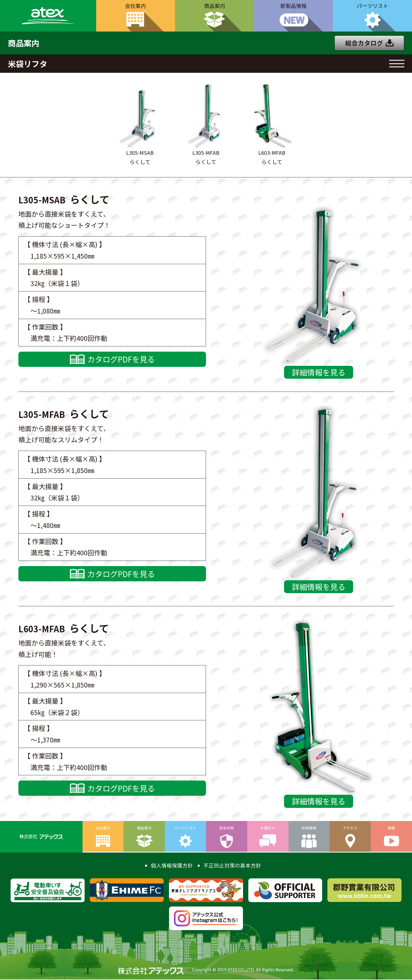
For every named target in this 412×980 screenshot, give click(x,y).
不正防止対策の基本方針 (232, 866)
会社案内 (136, 6)
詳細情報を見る (318, 372)
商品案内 (215, 6)
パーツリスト (373, 6)
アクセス (350, 829)
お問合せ (268, 829)
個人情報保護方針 (172, 866)
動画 (392, 829)
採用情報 (309, 829)
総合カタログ (364, 43)
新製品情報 (293, 6)
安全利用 (226, 829)
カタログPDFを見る (121, 360)
